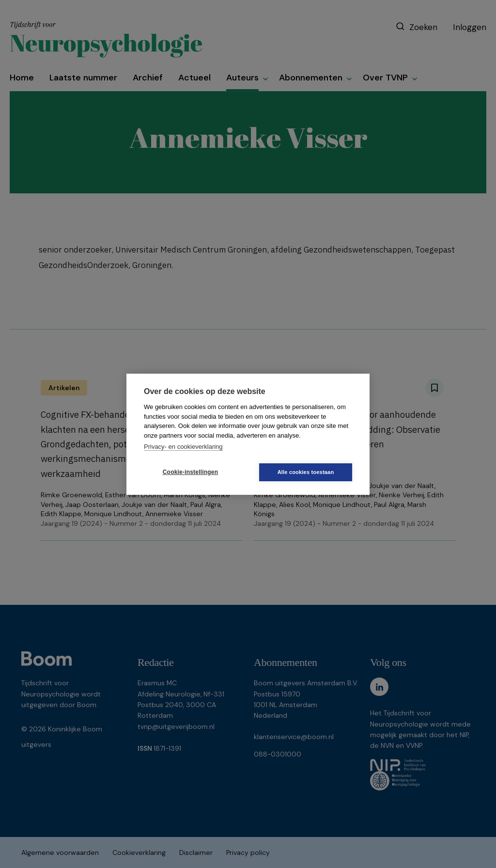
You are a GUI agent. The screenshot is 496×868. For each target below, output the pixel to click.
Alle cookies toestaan (306, 472)
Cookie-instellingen (190, 472)
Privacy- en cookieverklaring (183, 447)
